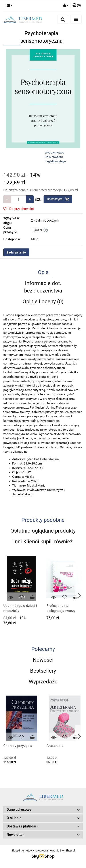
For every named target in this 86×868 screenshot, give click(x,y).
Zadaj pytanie (16, 252)
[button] (77, 6)
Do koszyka (58, 199)
